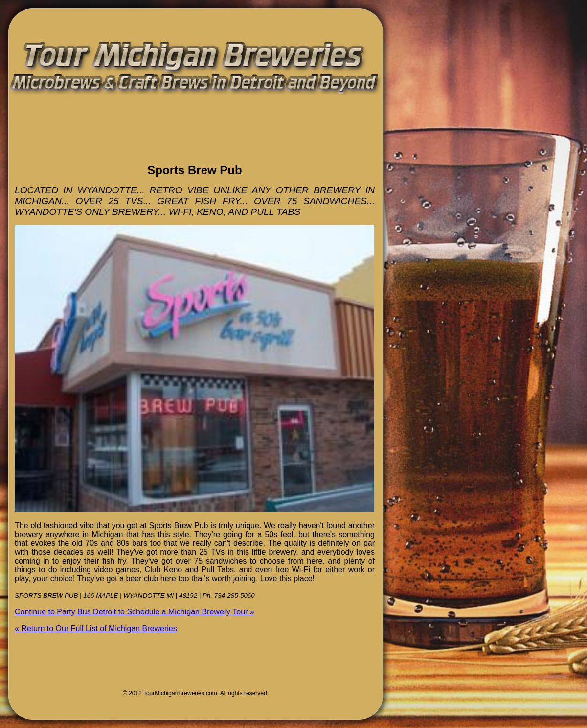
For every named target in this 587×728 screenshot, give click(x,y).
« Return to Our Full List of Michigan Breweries (96, 628)
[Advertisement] (129, 139)
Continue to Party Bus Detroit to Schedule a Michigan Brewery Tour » (135, 612)
